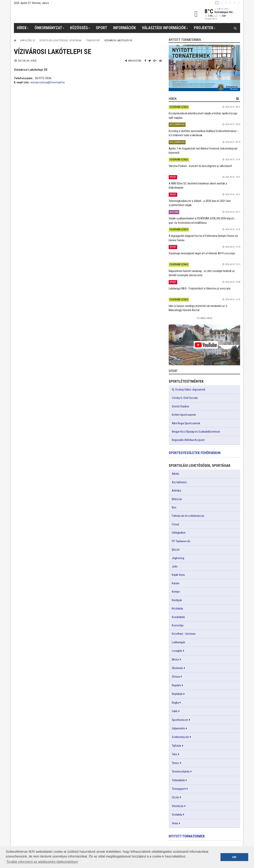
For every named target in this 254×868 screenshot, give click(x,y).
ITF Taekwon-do (181, 541)
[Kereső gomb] (235, 28)
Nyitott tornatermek (187, 836)
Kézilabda (177, 609)
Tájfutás (177, 746)
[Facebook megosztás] (145, 61)
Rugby (175, 703)
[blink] (239, 3)
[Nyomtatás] (161, 61)
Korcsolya (178, 625)
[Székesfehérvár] (50, 14)
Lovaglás (177, 651)
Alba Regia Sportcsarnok (186, 423)
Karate (176, 583)
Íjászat (176, 550)
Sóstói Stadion (180, 406)
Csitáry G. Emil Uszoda (185, 398)
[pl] (226, 3)
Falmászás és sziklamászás (188, 516)
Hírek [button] (23, 29)
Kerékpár (177, 600)
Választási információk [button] (165, 29)
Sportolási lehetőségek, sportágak (60, 40)
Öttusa (176, 677)
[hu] (217, 3)
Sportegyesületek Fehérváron (195, 453)
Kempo (176, 592)
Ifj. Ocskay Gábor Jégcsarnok (189, 390)
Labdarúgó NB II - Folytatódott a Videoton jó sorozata (200, 288)
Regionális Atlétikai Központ (188, 440)
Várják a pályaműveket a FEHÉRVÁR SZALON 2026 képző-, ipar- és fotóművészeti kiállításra (202, 220)
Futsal (175, 524)
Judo (175, 566)
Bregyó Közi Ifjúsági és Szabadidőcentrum (196, 432)
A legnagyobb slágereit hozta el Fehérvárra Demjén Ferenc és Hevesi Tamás (203, 238)
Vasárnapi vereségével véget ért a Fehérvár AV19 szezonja (202, 253)
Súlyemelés (178, 728)
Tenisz (176, 763)
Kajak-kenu (178, 575)
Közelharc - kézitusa (184, 634)
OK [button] (234, 857)
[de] (230, 3)
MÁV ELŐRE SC (28, 40)
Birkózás (177, 499)
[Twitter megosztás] (150, 61)
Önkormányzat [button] (49, 29)
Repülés (176, 685)
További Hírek (204, 318)
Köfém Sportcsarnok (184, 415)
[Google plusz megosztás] (155, 61)
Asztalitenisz (179, 482)
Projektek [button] (205, 29)
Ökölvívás (177, 668)
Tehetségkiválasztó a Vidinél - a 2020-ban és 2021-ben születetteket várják (200, 203)
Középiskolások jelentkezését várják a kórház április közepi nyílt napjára (203, 115)
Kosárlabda (178, 617)
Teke (175, 754)
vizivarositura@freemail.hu (47, 82)
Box (174, 507)
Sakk (175, 711)
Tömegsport (93, 40)
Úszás (175, 797)
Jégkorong (178, 558)
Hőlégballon (179, 533)
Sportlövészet (180, 720)
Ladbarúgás (178, 642)
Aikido (176, 474)
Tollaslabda (178, 780)
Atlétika (176, 491)
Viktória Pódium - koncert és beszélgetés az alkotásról (200, 166)
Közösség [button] (80, 29)
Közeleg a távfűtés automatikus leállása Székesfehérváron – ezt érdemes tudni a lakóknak (204, 133)
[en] (221, 3)
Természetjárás (181, 772)
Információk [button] (125, 28)
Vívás (175, 823)
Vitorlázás (178, 806)
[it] (234, 3)
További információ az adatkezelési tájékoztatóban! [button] (42, 862)
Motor (175, 660)
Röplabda (177, 694)
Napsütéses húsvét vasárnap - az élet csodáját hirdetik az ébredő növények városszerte (202, 273)
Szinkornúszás (180, 737)
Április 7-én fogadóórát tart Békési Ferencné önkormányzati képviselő (203, 151)
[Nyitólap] (15, 40)
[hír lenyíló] (237, 99)
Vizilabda (177, 815)
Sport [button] (102, 28)
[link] (204, 68)
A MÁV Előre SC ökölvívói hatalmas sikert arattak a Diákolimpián (198, 186)
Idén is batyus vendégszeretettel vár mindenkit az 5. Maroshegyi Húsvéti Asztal (198, 308)
